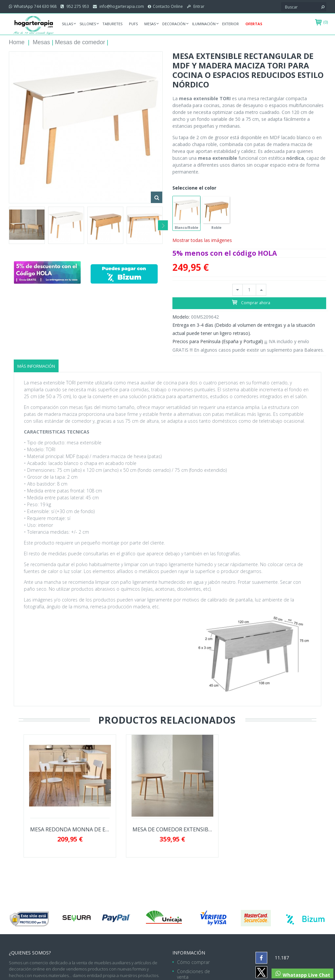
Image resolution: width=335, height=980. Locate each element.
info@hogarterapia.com (121, 6)
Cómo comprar (193, 962)
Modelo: (181, 317)
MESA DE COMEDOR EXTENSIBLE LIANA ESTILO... (172, 830)
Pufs (133, 24)
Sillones (88, 24)
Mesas (150, 24)
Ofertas (254, 24)
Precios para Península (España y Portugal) (218, 341)
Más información (36, 366)
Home (17, 42)
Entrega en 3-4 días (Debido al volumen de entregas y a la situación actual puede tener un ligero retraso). (244, 329)
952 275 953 (77, 6)
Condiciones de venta (194, 974)
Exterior (230, 24)
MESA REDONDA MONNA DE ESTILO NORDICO (70, 830)
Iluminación (204, 24)
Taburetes (112, 24)
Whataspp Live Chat (302, 974)
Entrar (198, 6)
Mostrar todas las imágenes (202, 240)
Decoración (174, 24)
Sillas (67, 24)
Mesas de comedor (80, 42)
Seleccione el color (195, 188)
